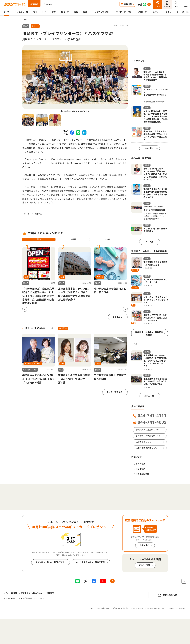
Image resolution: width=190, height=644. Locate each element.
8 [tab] (98, 309)
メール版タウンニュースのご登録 (90, 562)
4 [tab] (63, 309)
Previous (29, 77)
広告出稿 (128, 4)
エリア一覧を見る (114, 392)
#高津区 (38, 214)
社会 (44, 12)
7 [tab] (89, 309)
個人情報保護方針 (10, 598)
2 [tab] (45, 309)
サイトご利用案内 (26, 598)
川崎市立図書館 (142, 474)
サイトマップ (39, 598)
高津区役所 (140, 464)
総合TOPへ (48, 4)
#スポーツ (29, 214)
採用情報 (50, 593)
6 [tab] (80, 309)
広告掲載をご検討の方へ (31, 593)
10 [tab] (115, 309)
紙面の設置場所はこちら (146, 448)
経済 (85, 12)
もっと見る (117, 317)
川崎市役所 (140, 469)
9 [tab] (106, 309)
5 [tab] (71, 309)
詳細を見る (144, 545)
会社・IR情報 (11, 593)
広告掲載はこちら (143, 442)
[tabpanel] (75, 79)
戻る (26, 19)
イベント (156, 12)
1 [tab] (36, 309)
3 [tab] (54, 309)
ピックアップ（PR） (101, 12)
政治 (76, 12)
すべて (6, 12)
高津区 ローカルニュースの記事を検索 (149, 334)
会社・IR (167, 7)
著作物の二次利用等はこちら (148, 436)
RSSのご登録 (144, 565)
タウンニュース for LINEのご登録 (50, 562)
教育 (54, 12)
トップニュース (21, 12)
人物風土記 (142, 12)
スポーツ (65, 12)
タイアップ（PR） (124, 12)
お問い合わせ (170, 595)
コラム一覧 (149, 396)
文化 (35, 12)
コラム (168, 12)
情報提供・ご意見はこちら (147, 430)
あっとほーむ (182, 12)
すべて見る (149, 148)
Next (121, 77)
